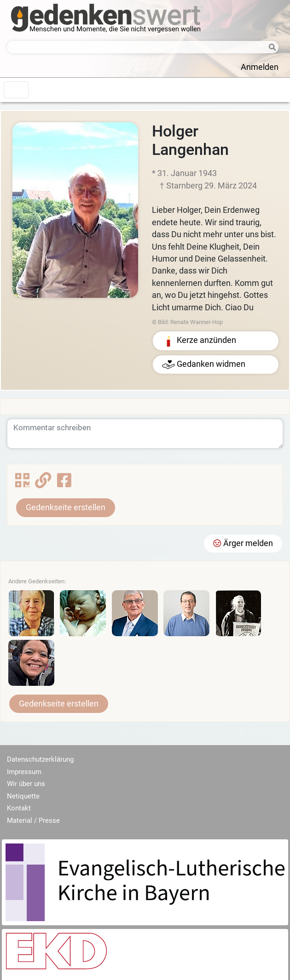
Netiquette (23, 796)
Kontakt (19, 808)
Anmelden (260, 67)
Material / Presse (33, 820)
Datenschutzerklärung (40, 759)
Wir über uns (26, 784)
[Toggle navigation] (16, 90)
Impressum (24, 772)
